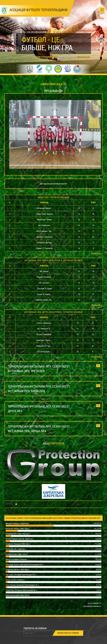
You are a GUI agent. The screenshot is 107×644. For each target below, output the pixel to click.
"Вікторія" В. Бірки (44, 289)
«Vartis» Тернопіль (44, 323)
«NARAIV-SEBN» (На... (44, 300)
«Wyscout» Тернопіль (44, 237)
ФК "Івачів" (44, 271)
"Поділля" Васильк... (44, 277)
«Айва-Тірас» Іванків (44, 214)
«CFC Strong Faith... (44, 352)
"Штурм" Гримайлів (44, 334)
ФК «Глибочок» (44, 225)
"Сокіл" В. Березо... (44, 294)
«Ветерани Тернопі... (44, 208)
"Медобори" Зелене (44, 220)
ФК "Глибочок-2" (44, 329)
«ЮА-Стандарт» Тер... (44, 231)
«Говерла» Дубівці (44, 243)
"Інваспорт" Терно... (44, 340)
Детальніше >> (97, 253)
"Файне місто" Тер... (44, 346)
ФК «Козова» (44, 283)
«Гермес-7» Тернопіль (44, 248)
